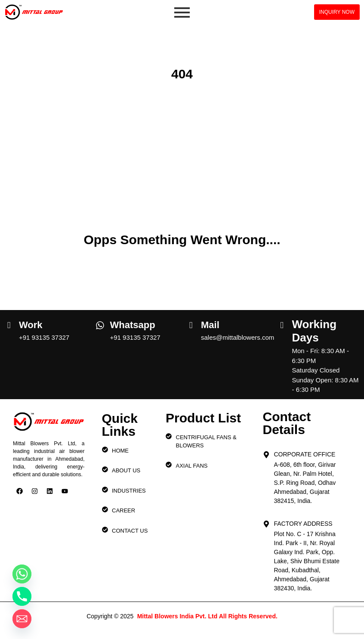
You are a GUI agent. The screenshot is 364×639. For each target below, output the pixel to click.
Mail (210, 325)
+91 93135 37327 (44, 337)
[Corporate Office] (266, 452)
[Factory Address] (266, 521)
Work (31, 325)
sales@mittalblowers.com (238, 337)
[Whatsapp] (100, 323)
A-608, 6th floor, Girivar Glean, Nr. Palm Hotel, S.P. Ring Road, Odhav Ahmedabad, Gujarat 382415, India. (305, 483)
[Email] (22, 619)
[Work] (9, 322)
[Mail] (191, 322)
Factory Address (303, 524)
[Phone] (22, 596)
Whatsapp (133, 325)
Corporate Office (305, 454)
